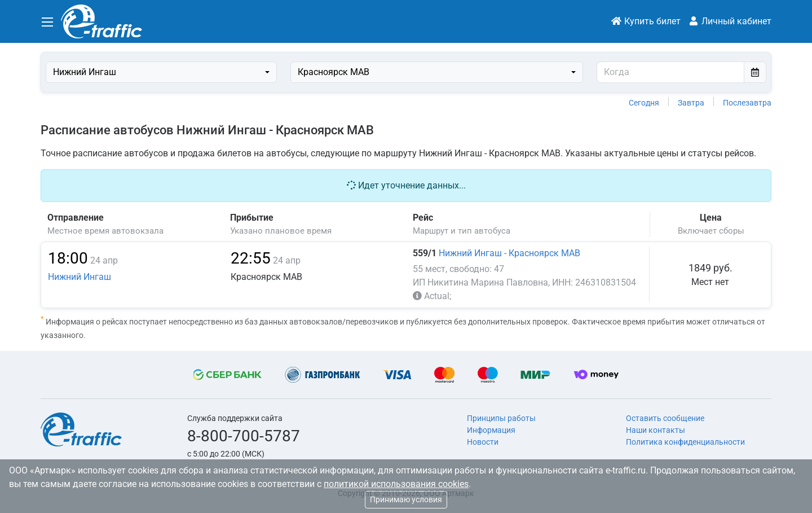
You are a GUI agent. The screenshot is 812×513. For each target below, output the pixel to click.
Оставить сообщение (665, 418)
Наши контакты (656, 430)
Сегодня (644, 103)
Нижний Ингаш (80, 277)
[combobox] (161, 72)
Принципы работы (501, 418)
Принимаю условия (406, 499)
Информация (491, 430)
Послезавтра (747, 103)
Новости (483, 442)
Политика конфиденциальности (685, 442)
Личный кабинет (730, 21)
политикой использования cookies (396, 484)
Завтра (691, 103)
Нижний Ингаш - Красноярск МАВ (509, 253)
